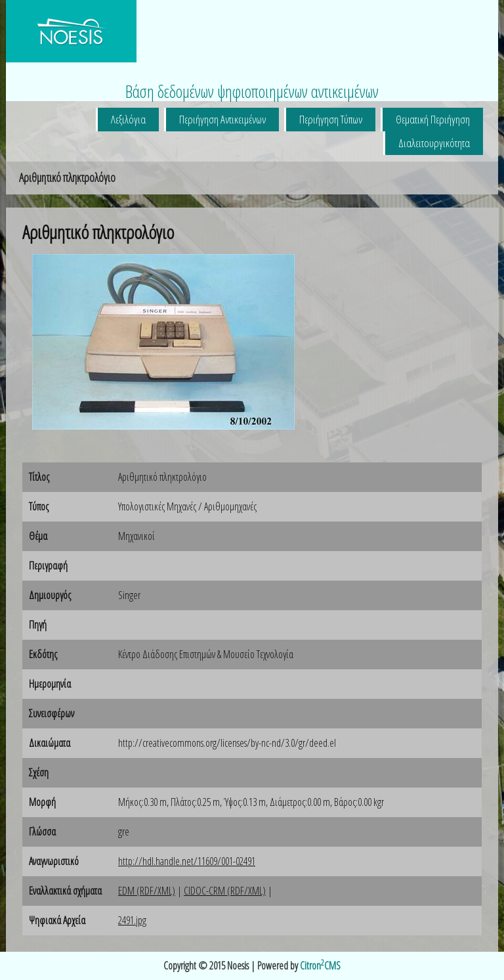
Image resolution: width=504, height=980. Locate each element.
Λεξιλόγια (128, 119)
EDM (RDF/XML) (147, 891)
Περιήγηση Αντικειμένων (222, 119)
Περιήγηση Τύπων (331, 119)
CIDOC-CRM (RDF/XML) (225, 891)
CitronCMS (320, 966)
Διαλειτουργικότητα (434, 143)
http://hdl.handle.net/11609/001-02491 (187, 861)
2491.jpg (132, 920)
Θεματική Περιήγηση (433, 119)
